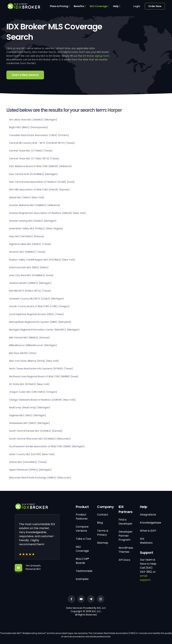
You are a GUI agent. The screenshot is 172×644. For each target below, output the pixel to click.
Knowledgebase (150, 523)
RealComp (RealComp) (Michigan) (30, 407)
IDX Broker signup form (96, 56)
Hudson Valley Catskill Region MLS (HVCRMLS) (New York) (42, 260)
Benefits (79, 6)
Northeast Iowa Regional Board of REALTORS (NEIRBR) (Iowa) (44, 376)
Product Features (82, 517)
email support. (145, 578)
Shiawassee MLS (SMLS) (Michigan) (30, 423)
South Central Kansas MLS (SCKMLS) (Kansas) (36, 431)
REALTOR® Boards (82, 561)
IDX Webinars (146, 541)
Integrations (148, 515)
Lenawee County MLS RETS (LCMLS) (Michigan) (36, 299)
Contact (103, 515)
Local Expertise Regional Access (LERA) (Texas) (36, 314)
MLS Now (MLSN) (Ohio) (23, 353)
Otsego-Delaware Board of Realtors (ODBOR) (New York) (42, 400)
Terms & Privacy (103, 533)
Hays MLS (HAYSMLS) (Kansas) (27, 236)
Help (116, 6)
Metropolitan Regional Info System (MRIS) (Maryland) (40, 322)
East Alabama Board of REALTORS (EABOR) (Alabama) (40, 166)
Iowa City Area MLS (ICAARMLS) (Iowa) (31, 275)
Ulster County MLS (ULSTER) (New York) (32, 454)
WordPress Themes (126, 550)
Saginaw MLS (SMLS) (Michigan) (28, 415)
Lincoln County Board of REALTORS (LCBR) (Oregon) (39, 306)
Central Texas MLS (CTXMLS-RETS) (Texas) (34, 159)
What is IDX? (148, 531)
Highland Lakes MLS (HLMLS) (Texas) (30, 244)
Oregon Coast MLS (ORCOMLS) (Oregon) (33, 392)
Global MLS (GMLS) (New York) (27, 197)
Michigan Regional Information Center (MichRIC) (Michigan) (44, 330)
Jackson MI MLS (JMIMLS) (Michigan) (30, 283)
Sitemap (103, 543)
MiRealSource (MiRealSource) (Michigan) (33, 345)
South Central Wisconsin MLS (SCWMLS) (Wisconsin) (40, 439)
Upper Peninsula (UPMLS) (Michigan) (30, 470)
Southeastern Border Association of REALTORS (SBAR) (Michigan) (47, 446)
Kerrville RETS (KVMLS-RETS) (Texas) (30, 291)
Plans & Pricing (59, 6)
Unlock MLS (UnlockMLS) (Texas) (28, 462)
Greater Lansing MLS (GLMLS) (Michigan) (33, 221)
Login (137, 6)
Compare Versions (82, 529)
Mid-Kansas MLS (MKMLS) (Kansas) (29, 338)
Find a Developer (126, 522)
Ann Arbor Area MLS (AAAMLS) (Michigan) (33, 120)
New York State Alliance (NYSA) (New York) (34, 361)
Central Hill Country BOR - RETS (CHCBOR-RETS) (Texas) (42, 143)
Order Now (155, 6)
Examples (82, 579)
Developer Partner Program (126, 536)
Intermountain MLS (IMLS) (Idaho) (29, 267)
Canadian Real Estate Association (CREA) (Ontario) (39, 135)
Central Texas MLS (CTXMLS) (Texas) (31, 151)
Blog (100, 523)
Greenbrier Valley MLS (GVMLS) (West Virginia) (36, 228)
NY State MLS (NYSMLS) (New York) (29, 384)
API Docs (124, 560)
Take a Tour (84, 539)
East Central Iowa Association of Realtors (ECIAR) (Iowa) (42, 182)
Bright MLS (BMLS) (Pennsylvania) (28, 127)
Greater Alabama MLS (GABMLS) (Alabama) (35, 205)
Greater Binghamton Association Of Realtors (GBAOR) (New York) (47, 213)
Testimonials (84, 571)
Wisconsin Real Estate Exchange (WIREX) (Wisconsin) (40, 478)
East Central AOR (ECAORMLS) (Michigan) (33, 174)
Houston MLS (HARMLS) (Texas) (27, 252)
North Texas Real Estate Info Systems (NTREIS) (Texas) (41, 369)
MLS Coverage (99, 6)
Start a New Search (25, 75)
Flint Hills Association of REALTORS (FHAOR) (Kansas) (39, 190)
